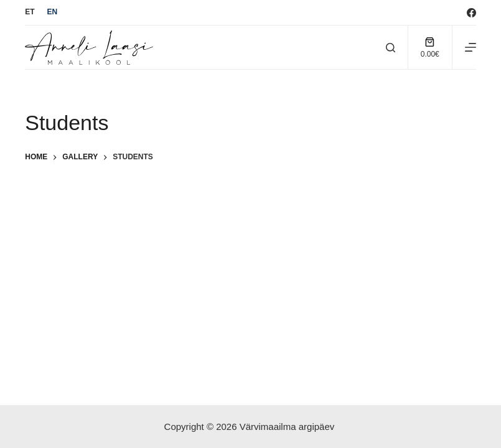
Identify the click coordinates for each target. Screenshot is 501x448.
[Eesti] (30, 12)
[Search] (391, 48)
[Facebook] (471, 13)
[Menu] (471, 47)
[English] (53, 12)
